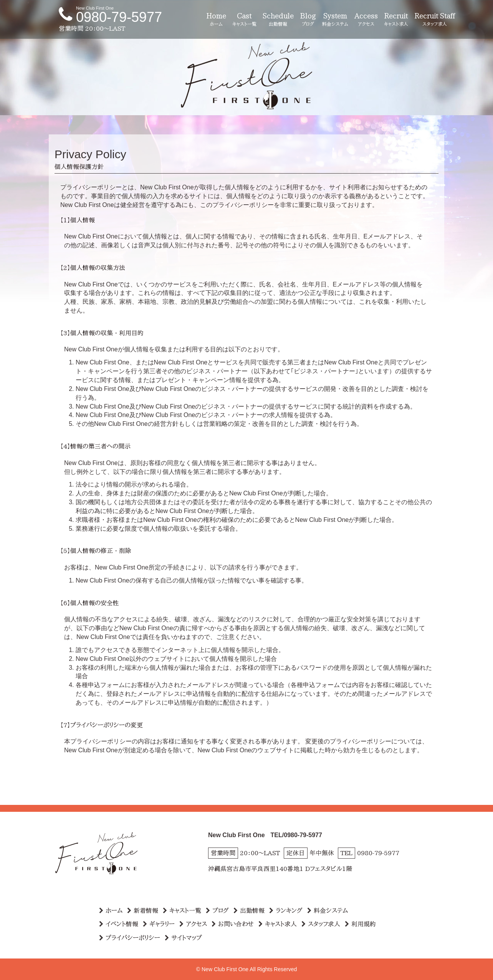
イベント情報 (119, 924)
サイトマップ (183, 938)
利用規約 (360, 924)
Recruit (396, 20)
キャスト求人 (278, 924)
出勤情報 (249, 910)
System (335, 20)
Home (216, 20)
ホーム (111, 910)
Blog (308, 20)
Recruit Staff (435, 20)
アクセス (193, 924)
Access (366, 20)
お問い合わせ (233, 924)
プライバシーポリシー (130, 938)
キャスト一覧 (182, 910)
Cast (244, 20)
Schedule (278, 20)
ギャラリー (159, 924)
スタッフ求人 (321, 924)
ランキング (286, 910)
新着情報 (143, 910)
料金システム (328, 910)
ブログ (217, 910)
